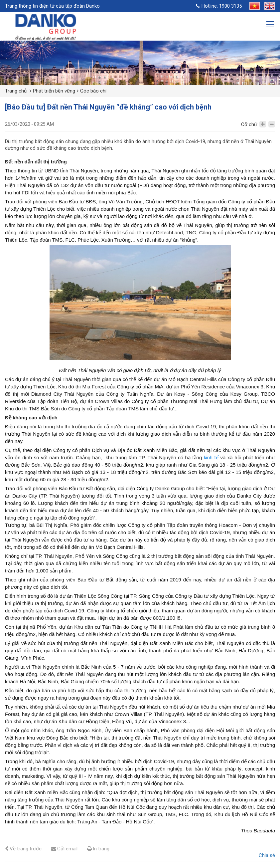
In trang (98, 849)
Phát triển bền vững (54, 91)
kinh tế (211, 458)
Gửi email (64, 849)
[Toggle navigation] (271, 25)
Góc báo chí (93, 91)
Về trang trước (23, 849)
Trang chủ (16, 91)
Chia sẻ (267, 855)
